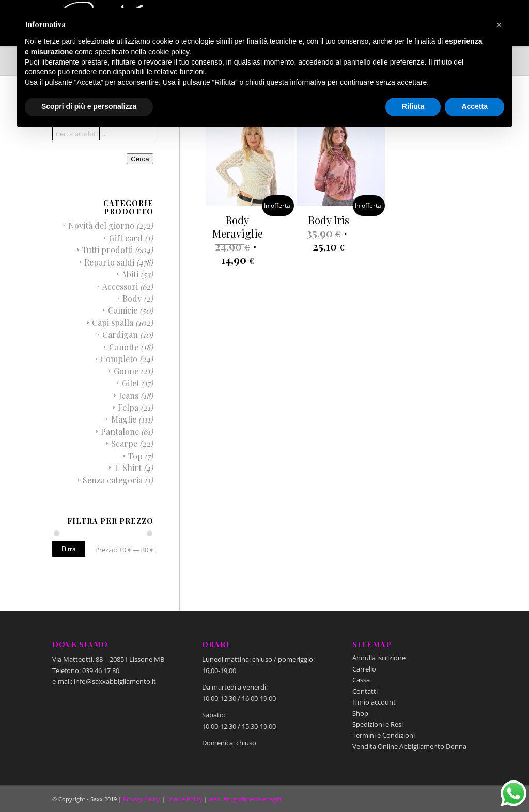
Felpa (128, 407)
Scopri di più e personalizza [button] (89, 106)
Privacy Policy (142, 799)
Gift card (126, 238)
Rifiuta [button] (413, 106)
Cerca (140, 159)
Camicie (123, 310)
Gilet (131, 383)
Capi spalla (113, 323)
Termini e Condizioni (384, 735)
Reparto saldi (109, 262)
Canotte (124, 347)
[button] (499, 25)
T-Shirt (128, 468)
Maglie (124, 419)
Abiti (130, 274)
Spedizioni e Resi (378, 724)
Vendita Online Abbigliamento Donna (409, 746)
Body (132, 298)
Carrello (364, 669)
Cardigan (120, 334)
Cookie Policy (184, 799)
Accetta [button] (474, 106)
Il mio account (374, 702)
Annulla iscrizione (379, 658)
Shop (360, 713)
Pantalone (120, 432)
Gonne (126, 371)
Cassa (361, 680)
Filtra (69, 549)
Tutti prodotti (107, 250)
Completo (119, 359)
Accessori (120, 286)
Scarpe (124, 443)
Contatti (365, 691)
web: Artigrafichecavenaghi (245, 799)
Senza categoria (113, 480)
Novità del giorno (101, 225)
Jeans (129, 395)
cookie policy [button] (169, 52)
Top (135, 456)
